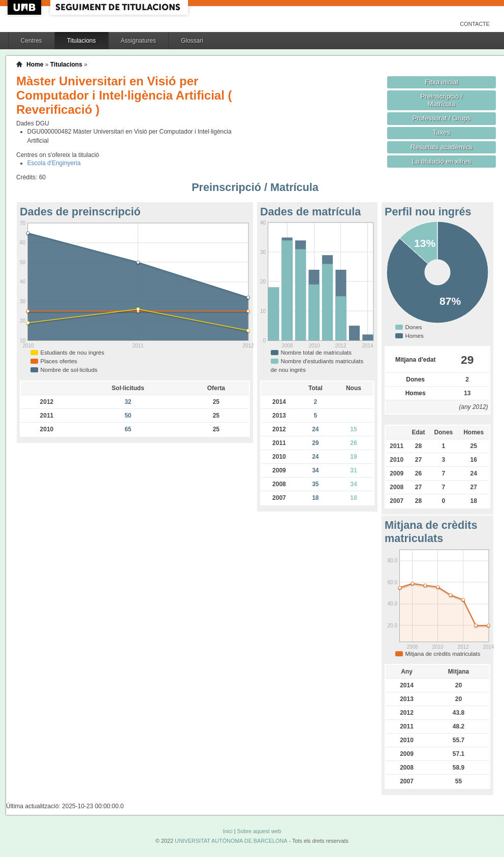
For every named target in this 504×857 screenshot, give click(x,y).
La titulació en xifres (442, 161)
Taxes (442, 132)
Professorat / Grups (442, 118)
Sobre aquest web (259, 831)
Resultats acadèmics (442, 147)
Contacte (475, 24)
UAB (25, 7)
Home (35, 65)
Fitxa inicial (441, 82)
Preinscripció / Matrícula (442, 100)
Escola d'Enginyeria (54, 163)
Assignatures (138, 41)
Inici (227, 831)
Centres (31, 41)
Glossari (192, 41)
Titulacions (82, 41)
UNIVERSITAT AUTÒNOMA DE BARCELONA (231, 841)
